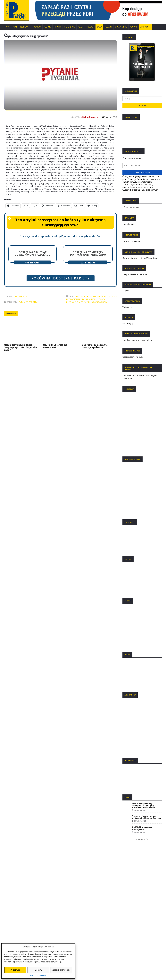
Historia (57, 27)
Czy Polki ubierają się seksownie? (55, 346)
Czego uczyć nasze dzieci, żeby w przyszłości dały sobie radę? (21, 347)
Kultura (47, 27)
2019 (25, 296)
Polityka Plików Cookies (16, 930)
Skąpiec (126, 291)
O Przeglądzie (121, 27)
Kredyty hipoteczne (132, 241)
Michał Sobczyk (90, 117)
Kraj (8, 27)
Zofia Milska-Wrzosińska (94, 302)
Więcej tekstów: (142, 839)
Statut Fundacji (12, 935)
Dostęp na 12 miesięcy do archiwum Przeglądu (88, 253)
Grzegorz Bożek (94, 296)
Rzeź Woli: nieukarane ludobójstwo (142, 828)
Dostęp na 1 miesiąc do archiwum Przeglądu (32, 253)
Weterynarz (128, 307)
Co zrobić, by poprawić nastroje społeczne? (95, 346)
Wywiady (37, 27)
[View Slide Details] (97, 11)
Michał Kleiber (89, 299)
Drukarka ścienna (131, 207)
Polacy (101, 299)
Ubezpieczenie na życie (133, 357)
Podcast (90, 27)
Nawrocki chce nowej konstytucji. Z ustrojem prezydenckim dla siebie (143, 805)
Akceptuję (15, 970)
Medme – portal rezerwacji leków (138, 340)
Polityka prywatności (38, 975)
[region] (97, 10)
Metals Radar (130, 224)
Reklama (108, 27)
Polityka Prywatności (14, 926)
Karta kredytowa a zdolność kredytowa (140, 258)
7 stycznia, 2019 (110, 117)
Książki (81, 27)
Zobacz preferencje (61, 970)
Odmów (38, 970)
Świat (15, 27)
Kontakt (134, 27)
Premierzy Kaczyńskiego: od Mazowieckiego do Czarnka (146, 817)
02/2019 (18, 296)
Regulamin (10, 939)
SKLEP (99, 27)
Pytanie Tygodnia (28, 302)
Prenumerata (69, 27)
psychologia (73, 302)
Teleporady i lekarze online (135, 274)
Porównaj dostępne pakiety (61, 278)
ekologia (80, 296)
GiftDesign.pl (128, 323)
